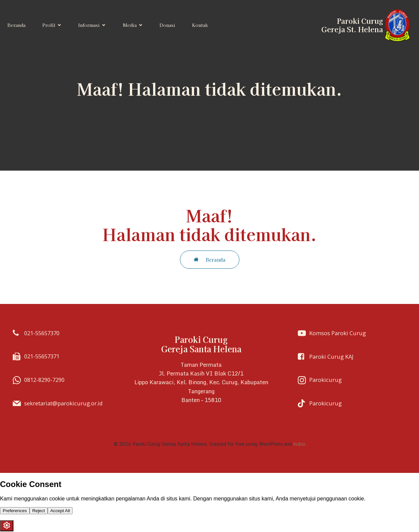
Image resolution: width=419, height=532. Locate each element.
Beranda (16, 25)
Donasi (167, 25)
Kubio (299, 445)
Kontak (200, 25)
